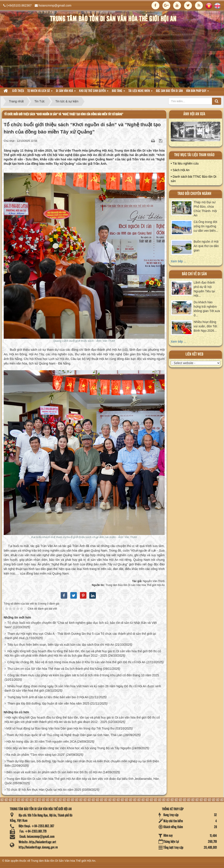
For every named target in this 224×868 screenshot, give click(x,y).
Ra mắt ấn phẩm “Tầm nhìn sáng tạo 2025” (36, 755)
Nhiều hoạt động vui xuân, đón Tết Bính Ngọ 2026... (205, 326)
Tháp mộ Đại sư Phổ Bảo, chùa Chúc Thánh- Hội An (205, 209)
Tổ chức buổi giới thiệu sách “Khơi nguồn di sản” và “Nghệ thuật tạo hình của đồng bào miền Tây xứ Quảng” (64, 114)
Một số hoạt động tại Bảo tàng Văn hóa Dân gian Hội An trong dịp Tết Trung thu (60, 728)
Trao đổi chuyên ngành (194, 194)
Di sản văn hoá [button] (66, 92)
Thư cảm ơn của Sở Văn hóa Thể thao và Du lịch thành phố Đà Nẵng (55, 669)
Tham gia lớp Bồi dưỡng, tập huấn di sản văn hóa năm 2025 (48, 703)
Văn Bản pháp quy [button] (197, 92)
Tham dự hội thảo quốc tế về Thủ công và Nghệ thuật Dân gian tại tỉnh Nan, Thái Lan (64, 735)
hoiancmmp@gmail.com (55, 5)
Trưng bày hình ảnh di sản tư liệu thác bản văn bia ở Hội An (48, 697)
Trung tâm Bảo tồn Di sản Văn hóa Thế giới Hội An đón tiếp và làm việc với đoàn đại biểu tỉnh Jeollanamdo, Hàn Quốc (82, 781)
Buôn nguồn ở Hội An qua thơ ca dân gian (206, 246)
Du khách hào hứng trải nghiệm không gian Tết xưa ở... (207, 309)
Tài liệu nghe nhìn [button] (140, 92)
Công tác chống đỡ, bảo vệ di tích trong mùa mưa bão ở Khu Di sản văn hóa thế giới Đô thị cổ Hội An (76, 662)
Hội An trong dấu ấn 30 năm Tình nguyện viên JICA (41, 742)
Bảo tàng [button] (118, 92)
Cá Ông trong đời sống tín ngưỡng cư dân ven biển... (206, 226)
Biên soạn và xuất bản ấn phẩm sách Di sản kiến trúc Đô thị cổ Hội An (54, 772)
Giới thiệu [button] (18, 91)
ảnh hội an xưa (194, 114)
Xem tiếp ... (178, 261)
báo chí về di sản (194, 274)
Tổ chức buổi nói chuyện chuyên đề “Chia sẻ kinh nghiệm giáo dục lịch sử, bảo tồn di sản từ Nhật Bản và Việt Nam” (81, 625)
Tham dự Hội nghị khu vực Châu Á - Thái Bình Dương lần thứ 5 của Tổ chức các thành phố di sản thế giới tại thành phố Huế (80, 636)
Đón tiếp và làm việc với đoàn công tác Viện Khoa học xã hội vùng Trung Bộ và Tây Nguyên (69, 748)
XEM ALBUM (196, 133)
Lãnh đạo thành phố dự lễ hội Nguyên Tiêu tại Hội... (204, 289)
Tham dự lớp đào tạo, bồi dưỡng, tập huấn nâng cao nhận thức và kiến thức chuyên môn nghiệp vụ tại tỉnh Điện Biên (82, 763)
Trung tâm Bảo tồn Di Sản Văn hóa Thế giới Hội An (63, 861)
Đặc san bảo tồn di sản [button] (169, 91)
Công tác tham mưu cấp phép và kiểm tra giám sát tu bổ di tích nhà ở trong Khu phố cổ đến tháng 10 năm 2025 (83, 675)
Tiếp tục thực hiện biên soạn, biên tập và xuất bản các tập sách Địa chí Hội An (61, 645)
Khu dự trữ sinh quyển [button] (94, 92)
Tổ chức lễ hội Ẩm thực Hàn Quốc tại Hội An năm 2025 (44, 790)
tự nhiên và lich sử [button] (40, 92)
